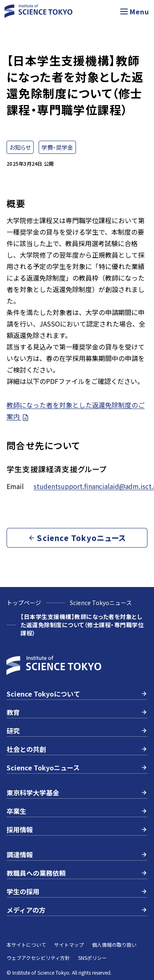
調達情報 (77, 854)
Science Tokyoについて (77, 694)
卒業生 (77, 811)
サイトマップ (69, 945)
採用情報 (77, 829)
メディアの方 (77, 910)
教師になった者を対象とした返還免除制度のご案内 (76, 411)
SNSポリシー (92, 958)
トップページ (24, 603)
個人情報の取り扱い (114, 945)
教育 (77, 712)
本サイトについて (26, 945)
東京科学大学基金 (77, 793)
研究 (77, 731)
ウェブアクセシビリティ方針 (38, 958)
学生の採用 (77, 891)
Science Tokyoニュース (101, 603)
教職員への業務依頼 (77, 873)
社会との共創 (77, 749)
